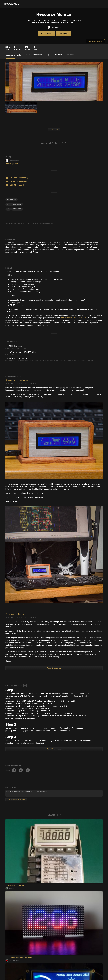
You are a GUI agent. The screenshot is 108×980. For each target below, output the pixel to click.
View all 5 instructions (54, 749)
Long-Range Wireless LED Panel (18, 958)
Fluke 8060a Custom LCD (16, 886)
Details (20, 55)
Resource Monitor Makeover (17, 380)
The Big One (54, 27)
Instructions (58, 55)
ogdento (10, 888)
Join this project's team (14, 164)
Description (10, 55)
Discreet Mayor (13, 960)
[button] (102, 4)
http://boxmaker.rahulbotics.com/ (74, 318)
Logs (48, 55)
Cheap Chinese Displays (15, 614)
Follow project (46, 33)
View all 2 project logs (54, 668)
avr (8, 209)
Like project (64, 33)
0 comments (33, 383)
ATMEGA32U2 (17, 209)
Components (38, 55)
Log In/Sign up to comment (16, 799)
